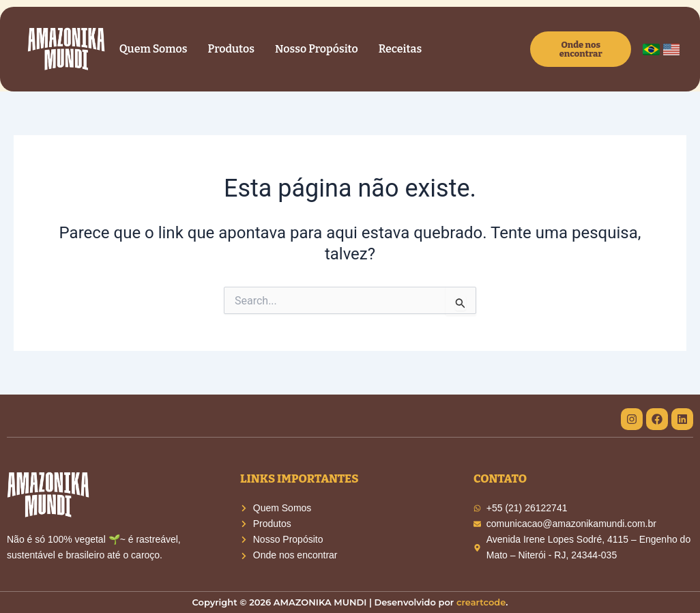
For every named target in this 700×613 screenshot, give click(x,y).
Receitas (400, 49)
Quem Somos (154, 49)
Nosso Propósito (317, 49)
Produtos (231, 49)
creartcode (481, 602)
